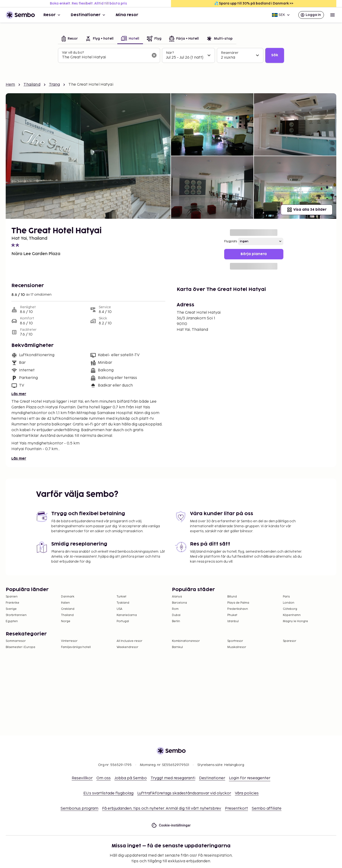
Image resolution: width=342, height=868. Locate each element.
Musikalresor (237, 647)
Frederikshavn (238, 609)
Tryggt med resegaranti (173, 778)
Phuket (232, 615)
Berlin (176, 621)
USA (119, 609)
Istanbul (233, 621)
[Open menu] (332, 15)
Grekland (68, 609)
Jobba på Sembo (131, 778)
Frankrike (12, 603)
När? (170, 53)
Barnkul (177, 647)
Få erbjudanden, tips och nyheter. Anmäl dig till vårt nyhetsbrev (162, 809)
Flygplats (231, 241)
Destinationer (88, 15)
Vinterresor (69, 641)
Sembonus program (79, 809)
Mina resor (127, 15)
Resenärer (230, 53)
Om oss (104, 778)
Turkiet (121, 597)
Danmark (68, 597)
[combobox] (105, 57)
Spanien (12, 597)
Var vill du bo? (73, 53)
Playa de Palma (238, 603)
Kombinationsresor (186, 641)
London (289, 603)
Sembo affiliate (267, 809)
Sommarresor (16, 641)
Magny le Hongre (295, 621)
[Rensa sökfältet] (154, 55)
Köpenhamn (292, 615)
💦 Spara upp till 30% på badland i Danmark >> (254, 3)
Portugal (123, 621)
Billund (232, 597)
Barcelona (179, 603)
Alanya (177, 597)
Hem (10, 85)
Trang (55, 85)
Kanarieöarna (127, 615)
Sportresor (235, 641)
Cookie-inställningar (171, 825)
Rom (175, 609)
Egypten (12, 621)
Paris (286, 597)
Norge (66, 621)
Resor (52, 15)
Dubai (176, 615)
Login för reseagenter (250, 778)
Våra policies (247, 793)
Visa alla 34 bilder (307, 210)
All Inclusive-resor (129, 641)
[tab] (70, 39)
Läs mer (19, 394)
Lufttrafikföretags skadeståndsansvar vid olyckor (184, 793)
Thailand (32, 85)
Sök (275, 55)
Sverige (11, 609)
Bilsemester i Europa (20, 647)
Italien (65, 603)
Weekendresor (127, 647)
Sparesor (290, 641)
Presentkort (236, 809)
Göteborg (290, 609)
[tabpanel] (171, 56)
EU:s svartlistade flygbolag (108, 793)
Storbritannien (16, 615)
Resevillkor (82, 778)
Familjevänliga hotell (76, 647)
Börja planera (254, 254)
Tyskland (123, 603)
